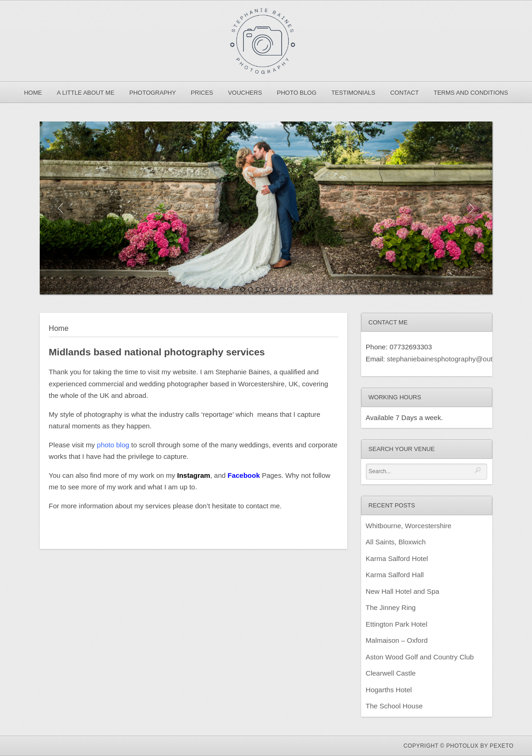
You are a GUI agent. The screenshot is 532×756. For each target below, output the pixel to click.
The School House (394, 706)
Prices (202, 93)
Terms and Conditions (471, 93)
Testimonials (353, 93)
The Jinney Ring (391, 607)
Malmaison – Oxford (397, 640)
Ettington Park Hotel (396, 624)
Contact (405, 93)
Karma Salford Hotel (397, 558)
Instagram (194, 475)
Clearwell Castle (391, 673)
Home (33, 93)
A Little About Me (86, 93)
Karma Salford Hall (395, 575)
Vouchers (245, 93)
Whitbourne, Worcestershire (409, 526)
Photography (153, 93)
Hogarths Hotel (389, 690)
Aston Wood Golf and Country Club (420, 657)
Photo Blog (297, 93)
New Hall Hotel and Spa (402, 591)
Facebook (244, 475)
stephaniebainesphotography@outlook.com (454, 359)
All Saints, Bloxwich (396, 542)
